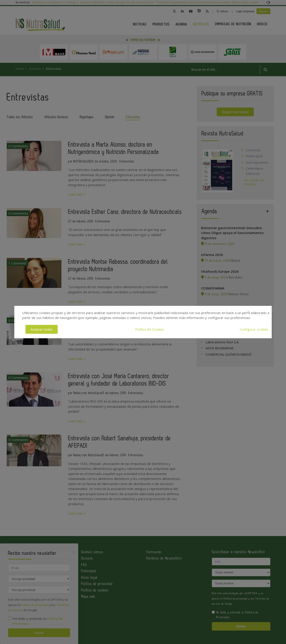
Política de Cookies (150, 329)
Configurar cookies (254, 329)
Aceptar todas (42, 329)
